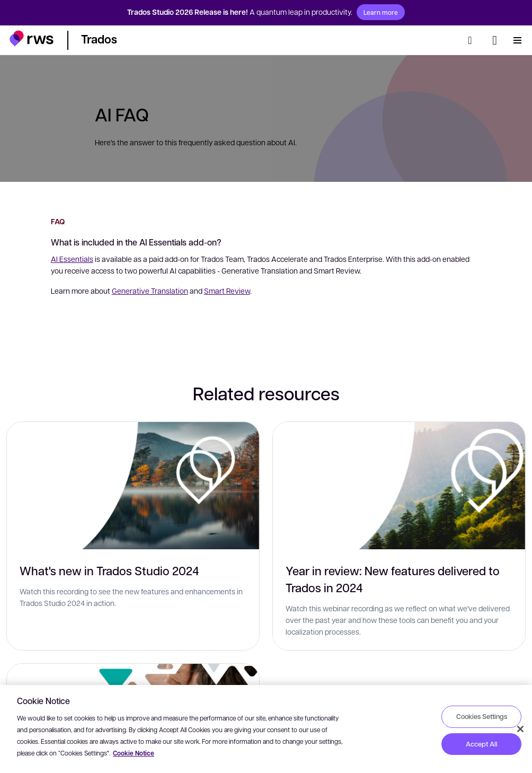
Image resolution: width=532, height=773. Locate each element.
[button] (32, 38)
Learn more (381, 12)
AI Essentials (72, 259)
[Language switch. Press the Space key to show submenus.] (495, 40)
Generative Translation (150, 291)
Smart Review (227, 291)
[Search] (473, 40)
